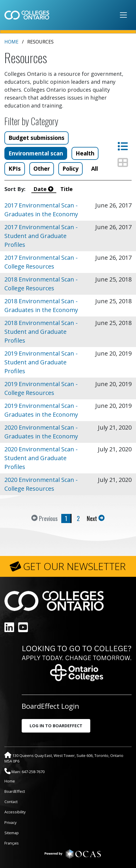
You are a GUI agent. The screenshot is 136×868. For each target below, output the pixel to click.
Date (44, 189)
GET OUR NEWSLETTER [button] (74, 566)
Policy (70, 169)
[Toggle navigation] (123, 15)
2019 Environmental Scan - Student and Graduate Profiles (41, 362)
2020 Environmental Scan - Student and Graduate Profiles (41, 458)
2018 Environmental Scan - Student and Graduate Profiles (41, 332)
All (95, 169)
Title (67, 189)
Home (11, 42)
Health (85, 153)
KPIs (15, 169)
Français (12, 843)
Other (42, 169)
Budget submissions (36, 138)
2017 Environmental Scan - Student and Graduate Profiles (41, 236)
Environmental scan (36, 153)
